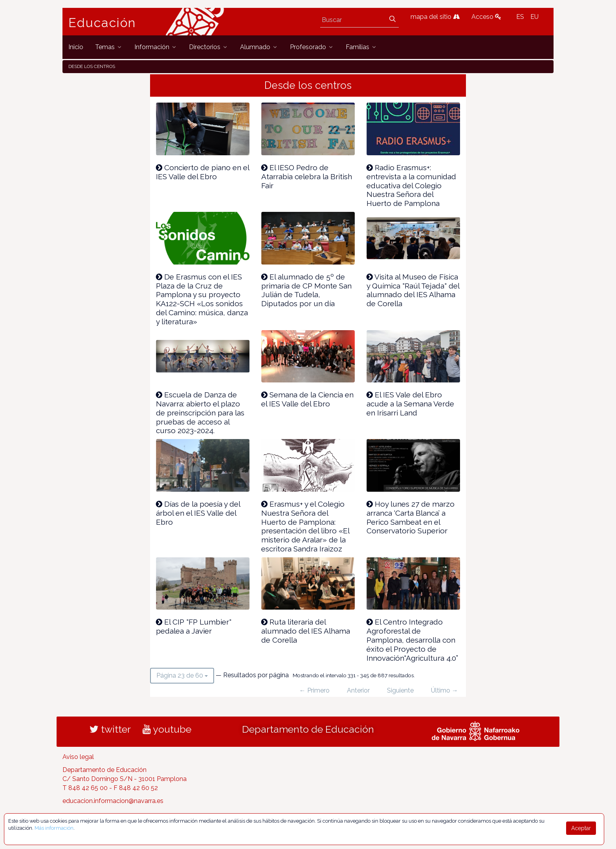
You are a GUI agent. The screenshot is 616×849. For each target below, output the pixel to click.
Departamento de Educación (308, 729)
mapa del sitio (435, 17)
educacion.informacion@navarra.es (113, 801)
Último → (445, 690)
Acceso (486, 17)
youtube (167, 729)
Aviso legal (78, 757)
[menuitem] (76, 47)
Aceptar (581, 828)
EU (534, 17)
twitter (110, 729)
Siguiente (400, 690)
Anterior (358, 690)
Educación (102, 23)
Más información (54, 828)
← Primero (314, 690)
